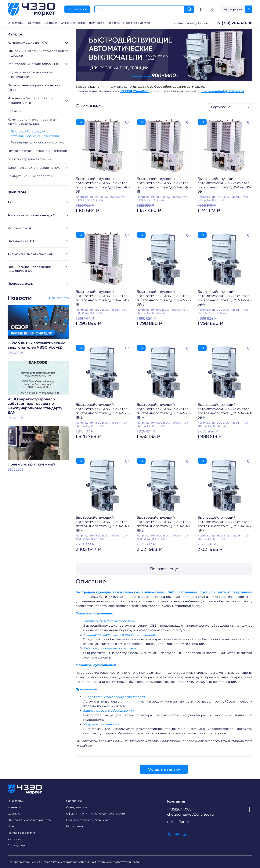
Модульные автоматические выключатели (30, 74)
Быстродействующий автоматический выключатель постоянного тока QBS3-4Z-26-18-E (103, 411)
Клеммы (14, 111)
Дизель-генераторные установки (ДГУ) (34, 88)
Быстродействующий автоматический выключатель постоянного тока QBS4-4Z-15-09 (224, 185)
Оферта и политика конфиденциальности (96, 814)
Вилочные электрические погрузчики (38, 168)
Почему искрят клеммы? (31, 464)
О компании (16, 23)
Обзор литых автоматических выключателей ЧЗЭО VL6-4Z (36, 345)
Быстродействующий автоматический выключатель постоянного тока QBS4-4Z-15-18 (103, 298)
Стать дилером (18, 845)
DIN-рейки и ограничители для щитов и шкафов (38, 53)
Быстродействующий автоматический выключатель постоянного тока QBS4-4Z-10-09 (103, 185)
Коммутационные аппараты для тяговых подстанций (33, 122)
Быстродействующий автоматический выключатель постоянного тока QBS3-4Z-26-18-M (164, 411)
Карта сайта (74, 826)
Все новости (59, 298)
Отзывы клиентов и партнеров (83, 23)
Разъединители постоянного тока (37, 142)
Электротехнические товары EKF (34, 64)
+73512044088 (179, 809)
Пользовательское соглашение (88, 820)
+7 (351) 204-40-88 (234, 23)
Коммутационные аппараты (30, 176)
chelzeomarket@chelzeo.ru (192, 23)
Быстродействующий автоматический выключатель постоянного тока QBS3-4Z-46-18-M (225, 524)
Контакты (35, 23)
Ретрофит (14, 839)
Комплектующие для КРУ (28, 43)
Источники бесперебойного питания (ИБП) (30, 100)
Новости (114, 23)
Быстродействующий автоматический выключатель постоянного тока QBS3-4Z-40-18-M (103, 524)
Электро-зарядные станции (30, 159)
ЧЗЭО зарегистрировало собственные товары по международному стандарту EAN (35, 406)
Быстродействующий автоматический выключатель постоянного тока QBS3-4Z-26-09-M (225, 298)
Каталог (77, 9)
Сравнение (74, 801)
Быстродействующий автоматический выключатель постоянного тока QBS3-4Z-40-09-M (225, 411)
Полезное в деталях (137, 23)
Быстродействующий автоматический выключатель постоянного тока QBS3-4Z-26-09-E (164, 298)
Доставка (51, 23)
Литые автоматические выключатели (37, 151)
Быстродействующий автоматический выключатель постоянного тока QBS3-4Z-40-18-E (164, 524)
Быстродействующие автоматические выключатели (35, 134)
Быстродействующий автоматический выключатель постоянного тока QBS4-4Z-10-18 (164, 185)
